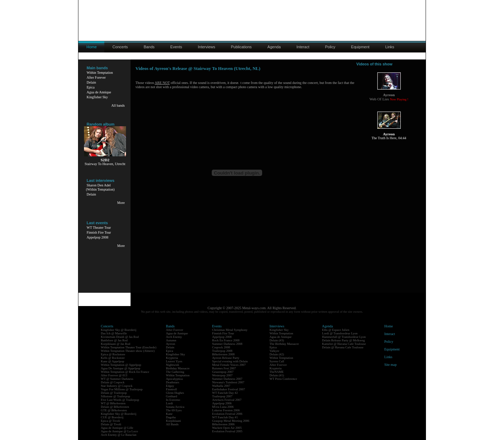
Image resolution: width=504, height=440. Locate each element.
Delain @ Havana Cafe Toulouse (343, 347)
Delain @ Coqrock (113, 382)
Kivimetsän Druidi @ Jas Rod (120, 337)
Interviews (206, 47)
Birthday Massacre (178, 368)
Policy (330, 47)
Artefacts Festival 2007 (227, 400)
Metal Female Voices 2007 (229, 365)
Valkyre (274, 351)
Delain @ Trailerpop (114, 393)
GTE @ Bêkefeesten (114, 410)
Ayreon (170, 344)
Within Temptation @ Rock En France (125, 372)
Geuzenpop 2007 (223, 372)
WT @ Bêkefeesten (113, 403)
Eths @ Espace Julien (336, 330)
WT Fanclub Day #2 (225, 393)
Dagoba (171, 417)
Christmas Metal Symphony (230, 330)
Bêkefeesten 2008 (223, 354)
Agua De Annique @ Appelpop (121, 368)
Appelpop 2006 (222, 403)
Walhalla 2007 (221, 386)
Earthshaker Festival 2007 (229, 389)
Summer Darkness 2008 (227, 344)
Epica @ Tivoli (110, 421)
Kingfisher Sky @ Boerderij (119, 330)
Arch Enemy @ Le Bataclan (119, 435)
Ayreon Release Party (226, 358)
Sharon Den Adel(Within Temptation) (100, 187)
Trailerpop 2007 (222, 396)
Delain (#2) (277, 354)
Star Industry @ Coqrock (117, 386)
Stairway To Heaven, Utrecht (105, 164)
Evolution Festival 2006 (227, 414)
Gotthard (171, 396)
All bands (118, 105)
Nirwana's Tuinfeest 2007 (228, 382)
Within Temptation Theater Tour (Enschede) (129, 347)
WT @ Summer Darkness (117, 379)
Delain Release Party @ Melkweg (343, 340)
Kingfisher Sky (97, 97)
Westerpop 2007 (222, 375)
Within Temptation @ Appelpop (121, 365)
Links (390, 47)
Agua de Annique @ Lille (117, 428)
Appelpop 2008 (98, 237)
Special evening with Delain (230, 361)
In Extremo (173, 400)
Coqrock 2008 (221, 347)
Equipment (360, 47)
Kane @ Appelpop (113, 361)
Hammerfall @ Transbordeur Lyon (344, 337)
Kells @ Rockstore (113, 358)
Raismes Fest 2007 (224, 368)
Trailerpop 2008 (222, 351)
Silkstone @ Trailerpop (115, 396)
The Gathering (175, 372)
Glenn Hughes (175, 393)
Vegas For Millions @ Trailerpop (122, 389)
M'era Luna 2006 (223, 407)
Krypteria (172, 358)
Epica (91, 87)
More (121, 203)
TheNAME (277, 372)
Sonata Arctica (175, 407)
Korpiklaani (173, 421)
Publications (241, 47)
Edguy (170, 386)
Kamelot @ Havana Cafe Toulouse (344, 344)
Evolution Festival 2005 (227, 431)
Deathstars (173, 382)
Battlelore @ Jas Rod (114, 340)
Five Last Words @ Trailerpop (120, 400)
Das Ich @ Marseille (114, 333)
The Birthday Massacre (284, 344)
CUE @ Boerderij (112, 417)
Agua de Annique (99, 92)
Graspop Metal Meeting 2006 (231, 421)
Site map (390, 365)
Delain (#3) (277, 340)
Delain (92, 82)
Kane (169, 414)
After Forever (96, 77)
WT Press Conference (283, 379)
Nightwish (173, 365)
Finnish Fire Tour (99, 232)
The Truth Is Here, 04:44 (389, 138)
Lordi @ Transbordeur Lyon (340, 333)
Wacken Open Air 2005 (227, 428)
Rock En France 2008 (226, 340)
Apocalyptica (174, 379)
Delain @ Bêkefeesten (115, 407)
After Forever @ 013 (114, 375)
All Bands (172, 424)
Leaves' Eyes (174, 361)
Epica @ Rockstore (113, 354)
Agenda (274, 47)
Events (176, 47)
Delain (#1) (277, 375)
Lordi (169, 403)
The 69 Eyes (174, 410)
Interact (303, 47)
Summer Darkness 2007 (227, 379)
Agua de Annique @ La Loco (119, 431)
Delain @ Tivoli (111, 424)
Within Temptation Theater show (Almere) (128, 351)
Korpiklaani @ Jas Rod (115, 344)
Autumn (171, 340)
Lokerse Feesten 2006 (226, 410)
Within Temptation (100, 73)
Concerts (120, 47)
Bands (149, 47)
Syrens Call (277, 361)
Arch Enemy (174, 337)
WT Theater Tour (99, 228)
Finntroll (171, 389)
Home (388, 326)
